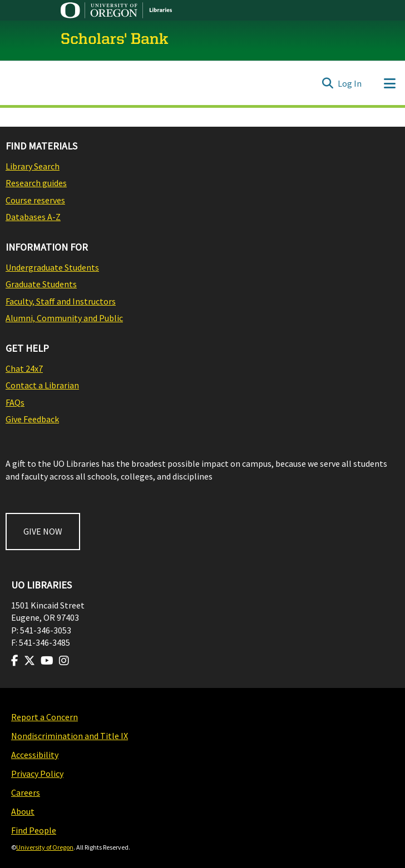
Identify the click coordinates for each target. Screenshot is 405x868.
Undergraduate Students (52, 267)
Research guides (36, 183)
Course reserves (35, 200)
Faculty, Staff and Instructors (61, 301)
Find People (34, 830)
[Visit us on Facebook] (15, 661)
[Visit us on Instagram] (64, 661)
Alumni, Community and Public (64, 318)
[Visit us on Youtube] (47, 661)
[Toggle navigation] (389, 83)
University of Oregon (45, 847)
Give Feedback (32, 419)
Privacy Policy (37, 774)
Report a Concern (45, 717)
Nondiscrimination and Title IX (70, 736)
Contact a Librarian (42, 385)
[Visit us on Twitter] (29, 661)
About (23, 811)
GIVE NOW (43, 531)
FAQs (15, 402)
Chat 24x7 (24, 368)
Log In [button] (350, 83)
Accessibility (35, 755)
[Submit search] (327, 83)
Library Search (33, 166)
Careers (26, 792)
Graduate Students (41, 284)
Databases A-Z (33, 217)
